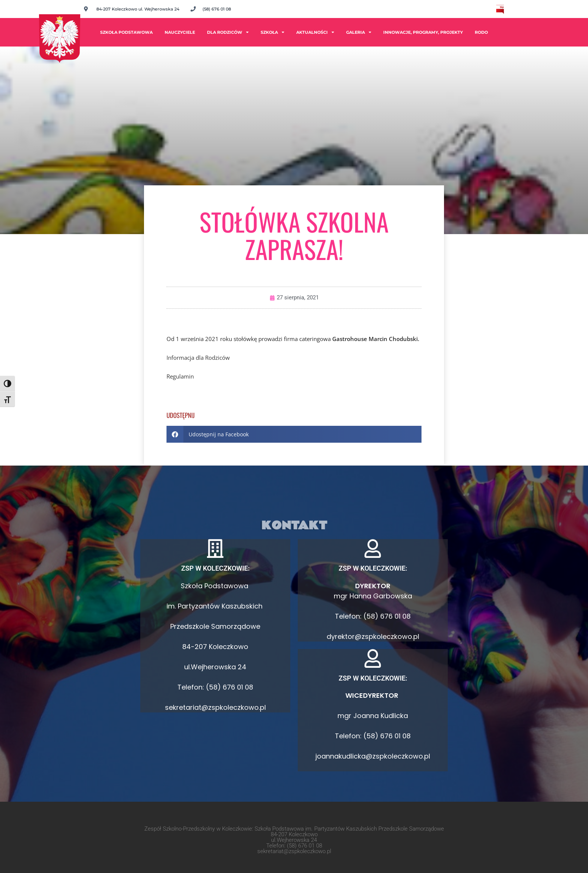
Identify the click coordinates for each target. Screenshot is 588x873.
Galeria (359, 32)
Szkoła (272, 32)
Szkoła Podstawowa (126, 32)
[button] (294, 434)
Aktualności (315, 32)
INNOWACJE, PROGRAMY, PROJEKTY (423, 32)
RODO (481, 32)
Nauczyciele (180, 32)
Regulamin (180, 376)
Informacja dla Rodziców (198, 358)
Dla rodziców (228, 32)
